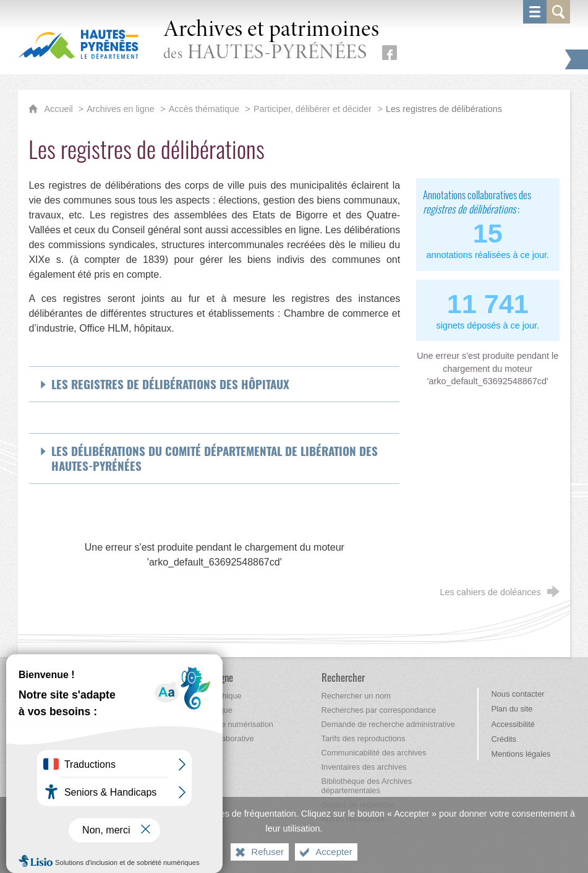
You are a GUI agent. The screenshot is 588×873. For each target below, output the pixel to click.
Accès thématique (204, 109)
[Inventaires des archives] (364, 767)
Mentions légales (521, 754)
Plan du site (512, 709)
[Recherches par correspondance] (379, 710)
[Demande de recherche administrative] (388, 724)
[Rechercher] (343, 677)
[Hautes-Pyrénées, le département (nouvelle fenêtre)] (78, 44)
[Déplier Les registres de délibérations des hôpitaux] (214, 384)
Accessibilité (513, 724)
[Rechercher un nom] (356, 696)
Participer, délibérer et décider (313, 109)
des (271, 41)
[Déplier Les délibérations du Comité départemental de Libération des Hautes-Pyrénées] (214, 458)
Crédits (504, 739)
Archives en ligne (121, 109)
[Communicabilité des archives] (374, 753)
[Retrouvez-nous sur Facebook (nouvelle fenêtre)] (390, 53)
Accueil (59, 109)
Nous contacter (518, 694)
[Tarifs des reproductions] (364, 738)
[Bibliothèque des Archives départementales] (367, 786)
